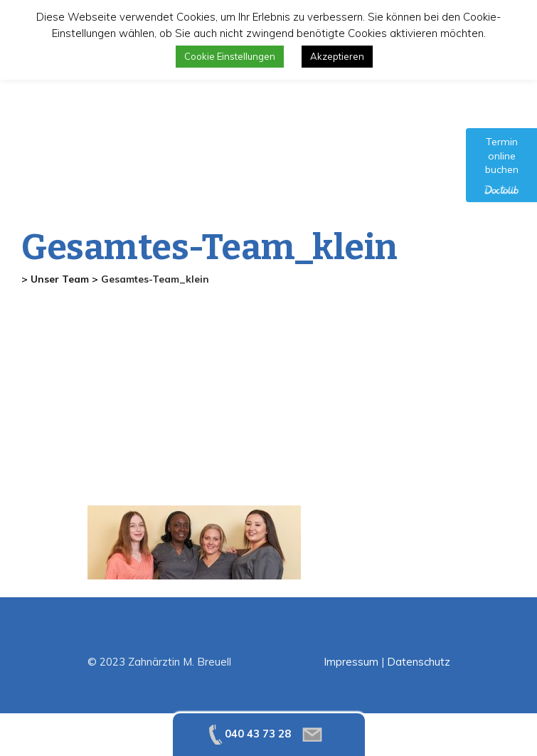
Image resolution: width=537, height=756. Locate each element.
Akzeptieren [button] (337, 56)
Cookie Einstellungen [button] (230, 56)
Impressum (351, 662)
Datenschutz (419, 662)
